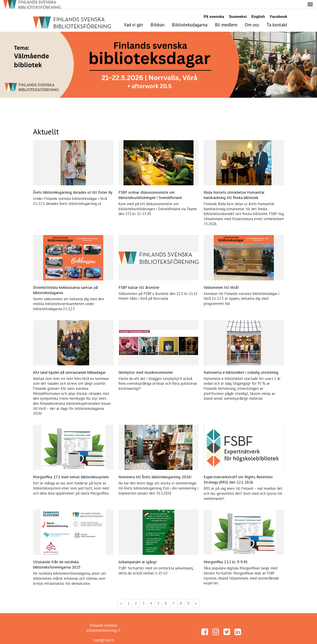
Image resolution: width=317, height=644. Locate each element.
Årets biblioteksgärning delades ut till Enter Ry (73, 184)
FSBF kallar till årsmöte (139, 279)
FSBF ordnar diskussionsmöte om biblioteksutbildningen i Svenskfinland (150, 186)
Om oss (252, 16)
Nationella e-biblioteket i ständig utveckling (241, 364)
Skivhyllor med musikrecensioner (146, 364)
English (258, 8)
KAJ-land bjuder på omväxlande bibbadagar (69, 364)
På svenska (214, 8)
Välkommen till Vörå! (221, 279)
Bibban (158, 16)
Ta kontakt (277, 16)
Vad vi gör (134, 16)
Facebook (279, 8)
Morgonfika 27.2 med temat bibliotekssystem (71, 468)
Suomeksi (238, 8)
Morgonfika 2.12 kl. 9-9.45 (226, 553)
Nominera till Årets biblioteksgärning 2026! (155, 468)
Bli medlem (226, 16)
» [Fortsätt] (196, 595)
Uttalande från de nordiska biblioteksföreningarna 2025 (57, 556)
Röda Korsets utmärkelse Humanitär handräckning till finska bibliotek (234, 186)
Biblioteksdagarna (190, 16)
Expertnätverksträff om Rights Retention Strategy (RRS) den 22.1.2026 (238, 471)
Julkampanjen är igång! (137, 553)
